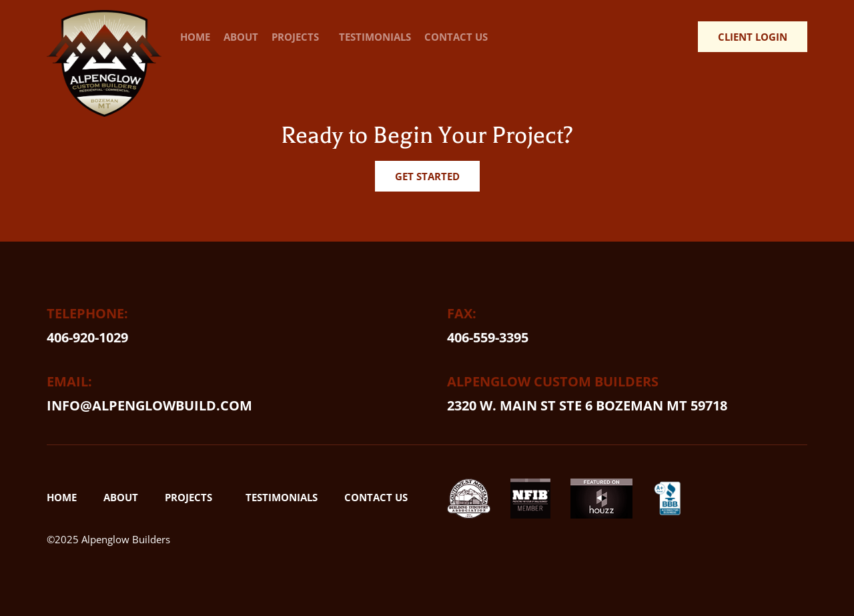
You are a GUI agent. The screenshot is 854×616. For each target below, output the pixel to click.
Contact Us (456, 37)
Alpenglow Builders (126, 539)
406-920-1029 (87, 337)
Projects (299, 37)
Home (195, 37)
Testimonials (375, 37)
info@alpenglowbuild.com (149, 405)
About (241, 37)
